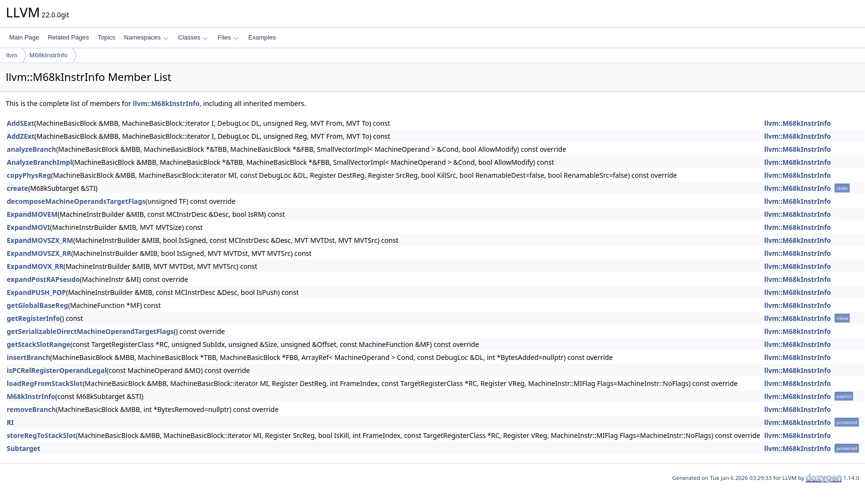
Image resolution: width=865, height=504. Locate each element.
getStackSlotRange (39, 344)
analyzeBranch (31, 149)
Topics (106, 37)
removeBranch (31, 409)
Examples (262, 37)
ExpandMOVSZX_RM (40, 240)
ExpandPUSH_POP (36, 292)
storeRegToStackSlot (41, 435)
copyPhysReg (29, 175)
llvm (12, 55)
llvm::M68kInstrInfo (166, 103)
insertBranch (28, 357)
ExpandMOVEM (32, 214)
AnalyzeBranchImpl (40, 162)
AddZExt (21, 136)
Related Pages (68, 37)
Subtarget (24, 448)
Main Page (24, 37)
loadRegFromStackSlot (45, 383)
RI (10, 422)
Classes (193, 37)
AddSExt (20, 123)
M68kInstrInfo (48, 55)
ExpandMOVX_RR (35, 266)
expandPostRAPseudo (43, 279)
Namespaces (146, 37)
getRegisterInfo (33, 318)
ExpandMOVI (28, 227)
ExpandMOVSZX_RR (39, 253)
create (17, 188)
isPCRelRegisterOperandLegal (57, 370)
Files (228, 37)
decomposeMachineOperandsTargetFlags (76, 201)
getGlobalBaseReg (37, 305)
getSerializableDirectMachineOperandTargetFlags (90, 331)
